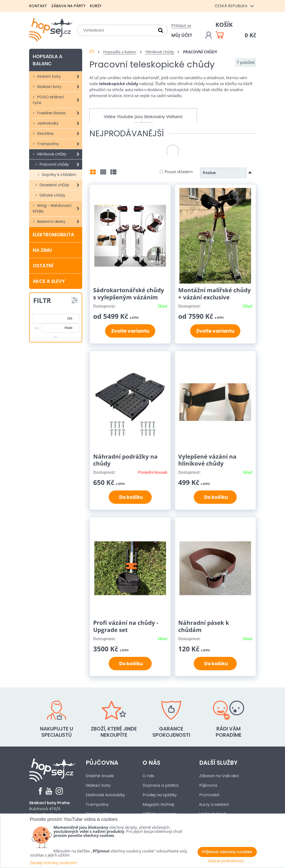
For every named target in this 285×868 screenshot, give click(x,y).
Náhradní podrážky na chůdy (125, 460)
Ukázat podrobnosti (226, 861)
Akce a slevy (49, 281)
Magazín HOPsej (158, 805)
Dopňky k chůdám (58, 175)
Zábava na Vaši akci (219, 776)
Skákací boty (59, 87)
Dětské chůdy (52, 195)
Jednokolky (59, 123)
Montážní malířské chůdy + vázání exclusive (215, 294)
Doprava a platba (161, 785)
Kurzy (96, 6)
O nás (151, 763)
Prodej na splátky (160, 795)
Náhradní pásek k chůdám (204, 626)
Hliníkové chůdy (59, 154)
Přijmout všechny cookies (227, 852)
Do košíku (130, 497)
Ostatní (43, 266)
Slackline (59, 134)
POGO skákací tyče (58, 100)
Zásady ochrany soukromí (53, 863)
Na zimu (42, 250)
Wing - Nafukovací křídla (58, 209)
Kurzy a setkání (214, 805)
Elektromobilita (53, 235)
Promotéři (209, 795)
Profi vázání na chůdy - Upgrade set (126, 626)
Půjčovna (102, 763)
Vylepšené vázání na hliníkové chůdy (207, 460)
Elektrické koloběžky (105, 795)
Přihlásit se (181, 26)
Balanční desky (59, 222)
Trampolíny (59, 144)
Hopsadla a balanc (48, 60)
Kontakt (38, 6)
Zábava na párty (68, 6)
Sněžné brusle (100, 776)
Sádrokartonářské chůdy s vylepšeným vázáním (129, 294)
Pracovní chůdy (60, 165)
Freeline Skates (59, 113)
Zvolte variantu (130, 331)
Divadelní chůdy (60, 185)
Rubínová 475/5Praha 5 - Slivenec (49, 809)
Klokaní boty (59, 77)
